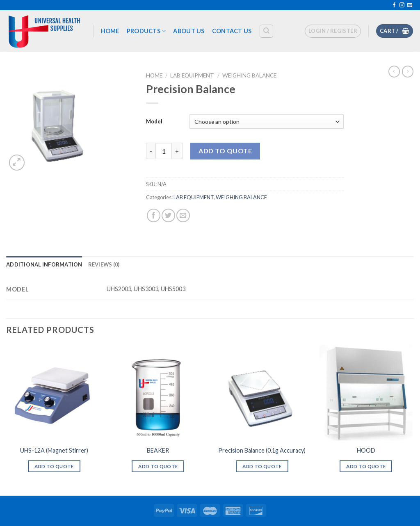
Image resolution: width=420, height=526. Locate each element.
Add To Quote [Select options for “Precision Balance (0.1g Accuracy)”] (262, 466)
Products (146, 31)
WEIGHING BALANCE (249, 75)
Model (154, 121)
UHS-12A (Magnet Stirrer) (54, 450)
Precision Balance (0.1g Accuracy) (262, 450)
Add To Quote (225, 151)
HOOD (366, 450)
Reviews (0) (104, 264)
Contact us (232, 31)
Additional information (44, 264)
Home (110, 31)
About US (189, 31)
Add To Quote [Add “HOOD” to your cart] (366, 466)
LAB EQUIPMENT (192, 75)
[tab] (44, 264)
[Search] (266, 31)
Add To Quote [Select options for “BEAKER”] (158, 466)
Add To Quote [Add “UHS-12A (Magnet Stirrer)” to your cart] (54, 466)
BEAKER (158, 450)
